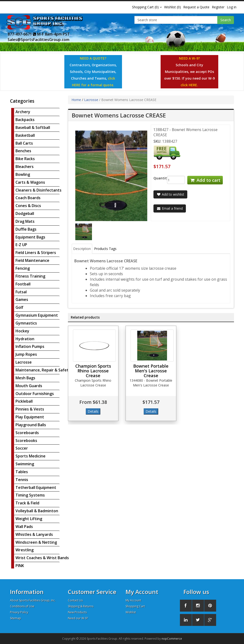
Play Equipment (30, 417)
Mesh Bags (25, 378)
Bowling (23, 174)
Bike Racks (25, 159)
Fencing (23, 268)
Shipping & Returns (81, 606)
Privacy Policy (19, 612)
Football (23, 284)
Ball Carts (24, 143)
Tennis (22, 480)
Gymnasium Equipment (37, 315)
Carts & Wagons (30, 182)
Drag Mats (25, 221)
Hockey (22, 331)
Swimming (25, 464)
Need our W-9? (78, 618)
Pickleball (24, 401)
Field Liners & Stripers (36, 253)
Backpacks (25, 120)
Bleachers (25, 167)
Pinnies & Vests (30, 409)
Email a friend (170, 208)
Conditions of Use (22, 606)
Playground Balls (31, 425)
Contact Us (75, 600)
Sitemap (15, 618)
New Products (77, 612)
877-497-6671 (22, 34)
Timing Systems (30, 495)
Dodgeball (25, 213)
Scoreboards (27, 433)
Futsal (21, 292)
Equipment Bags (30, 237)
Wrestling (25, 550)
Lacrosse (24, 362)
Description (82, 249)
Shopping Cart (135, 606)
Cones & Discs (28, 206)
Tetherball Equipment (36, 487)
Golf (19, 307)
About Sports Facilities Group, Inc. (33, 600)
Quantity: (157, 178)
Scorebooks (26, 441)
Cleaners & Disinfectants (38, 190)
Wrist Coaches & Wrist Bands (42, 558)
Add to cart (205, 180)
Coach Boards (28, 198)
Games (22, 299)
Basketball (25, 135)
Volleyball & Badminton (37, 511)
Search (226, 20)
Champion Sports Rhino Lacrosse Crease (93, 371)
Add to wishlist (170, 194)
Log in (232, 7)
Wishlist (131, 612)
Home (76, 100)
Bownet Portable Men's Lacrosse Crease (151, 371)
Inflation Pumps (30, 346)
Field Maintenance (32, 260)
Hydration (25, 339)
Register (218, 7)
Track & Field (27, 503)
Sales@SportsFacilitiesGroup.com (38, 40)
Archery (23, 112)
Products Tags (105, 249)
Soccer (22, 448)
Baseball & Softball (33, 127)
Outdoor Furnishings (35, 394)
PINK (20, 566)
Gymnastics (26, 323)
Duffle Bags (26, 229)
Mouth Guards (29, 386)
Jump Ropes (26, 354)
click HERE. (189, 85)
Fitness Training (30, 276)
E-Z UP (21, 245)
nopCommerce (172, 639)
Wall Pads (24, 527)
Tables (22, 472)
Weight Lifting (29, 519)
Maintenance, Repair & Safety (43, 370)
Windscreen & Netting (36, 542)
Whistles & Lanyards (34, 534)
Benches (23, 151)
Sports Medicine (30, 456)
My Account (133, 600)
